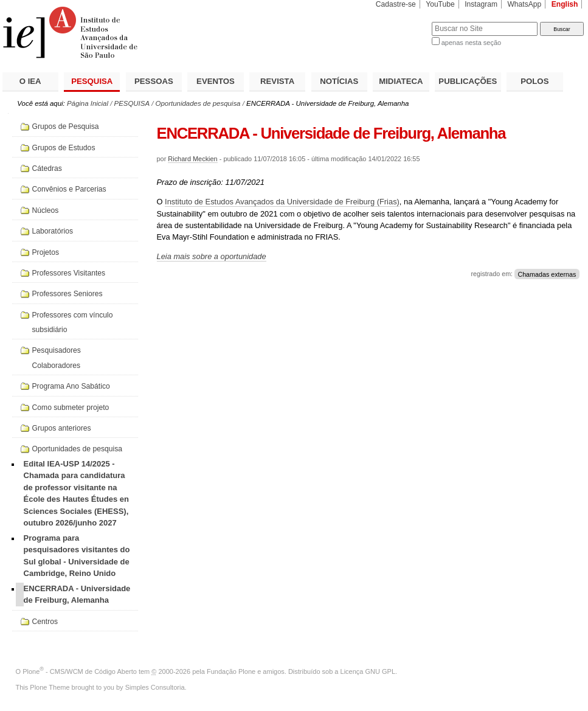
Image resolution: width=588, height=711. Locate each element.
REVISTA (277, 81)
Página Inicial (88, 103)
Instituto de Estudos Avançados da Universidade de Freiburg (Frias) (282, 202)
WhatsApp (524, 4)
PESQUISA (92, 81)
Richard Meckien (192, 159)
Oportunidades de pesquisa (198, 103)
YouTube (440, 4)
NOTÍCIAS (339, 81)
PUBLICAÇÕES (468, 81)
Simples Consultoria (155, 687)
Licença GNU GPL (368, 671)
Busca (402, 22)
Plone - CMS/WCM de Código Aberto (80, 671)
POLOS (534, 81)
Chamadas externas (547, 274)
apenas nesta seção (471, 43)
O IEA (30, 81)
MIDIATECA (401, 81)
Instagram (481, 4)
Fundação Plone (231, 671)
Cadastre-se (396, 4)
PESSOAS (154, 81)
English (565, 4)
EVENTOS (216, 81)
